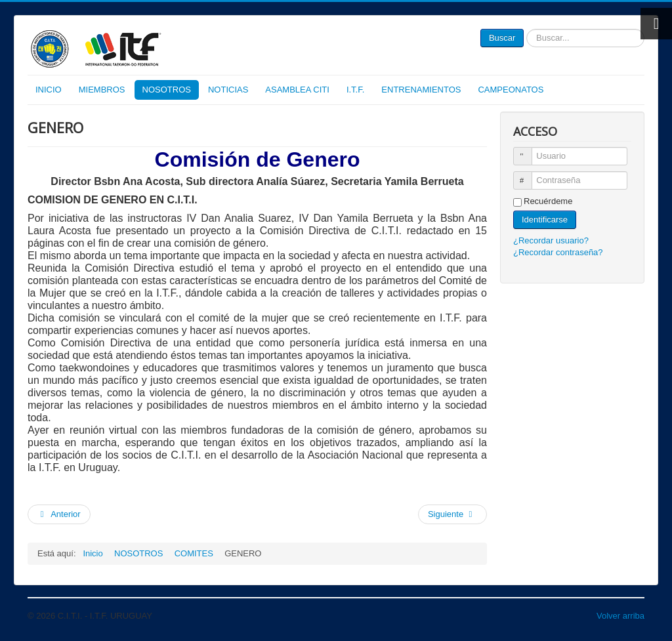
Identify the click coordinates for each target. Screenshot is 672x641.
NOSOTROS (167, 90)
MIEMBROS (102, 90)
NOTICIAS (228, 90)
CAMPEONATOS (511, 90)
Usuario (529, 151)
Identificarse (545, 219)
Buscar (502, 38)
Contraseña (529, 175)
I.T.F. (355, 90)
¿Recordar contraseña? (558, 252)
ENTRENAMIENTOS (421, 90)
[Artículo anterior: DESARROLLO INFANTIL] (59, 514)
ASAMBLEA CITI (297, 90)
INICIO (49, 90)
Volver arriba (620, 616)
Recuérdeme (548, 201)
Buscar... (524, 29)
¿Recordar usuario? (551, 240)
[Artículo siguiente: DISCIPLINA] (452, 514)
